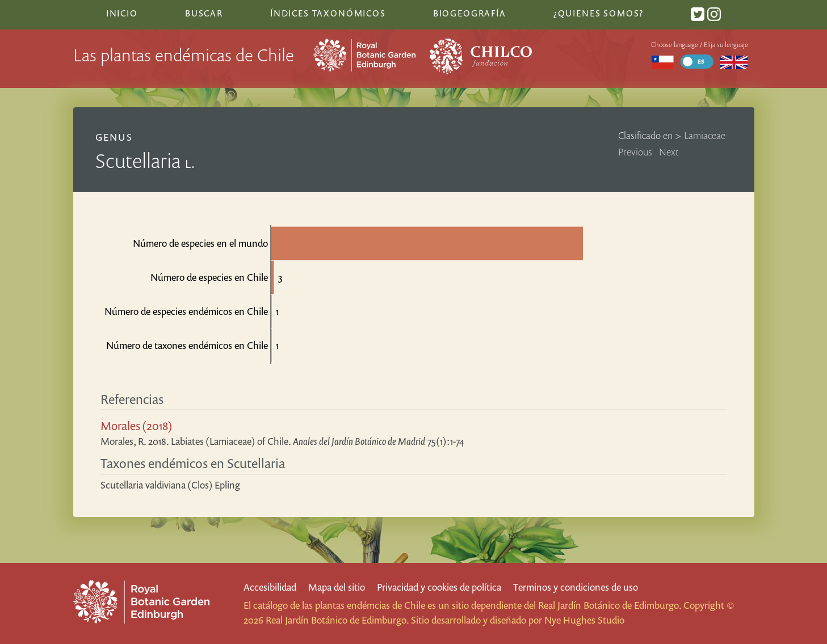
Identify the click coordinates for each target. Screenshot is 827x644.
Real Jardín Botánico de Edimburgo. (610, 605)
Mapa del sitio (337, 587)
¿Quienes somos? (599, 13)
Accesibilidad (270, 587)
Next (669, 152)
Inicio (122, 13)
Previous (635, 152)
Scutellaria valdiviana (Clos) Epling (170, 485)
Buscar (204, 13)
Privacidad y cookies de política (439, 587)
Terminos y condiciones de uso (576, 587)
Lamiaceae (705, 135)
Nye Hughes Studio (584, 620)
